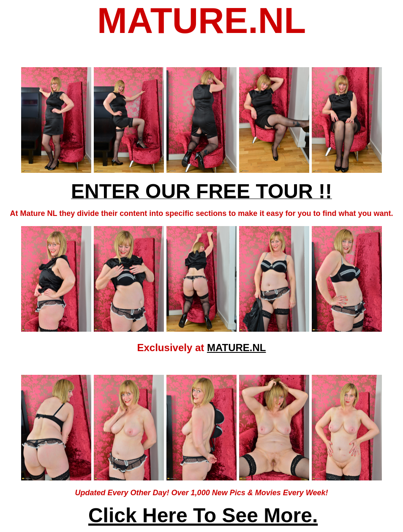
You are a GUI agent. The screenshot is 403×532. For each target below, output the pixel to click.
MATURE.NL (237, 348)
